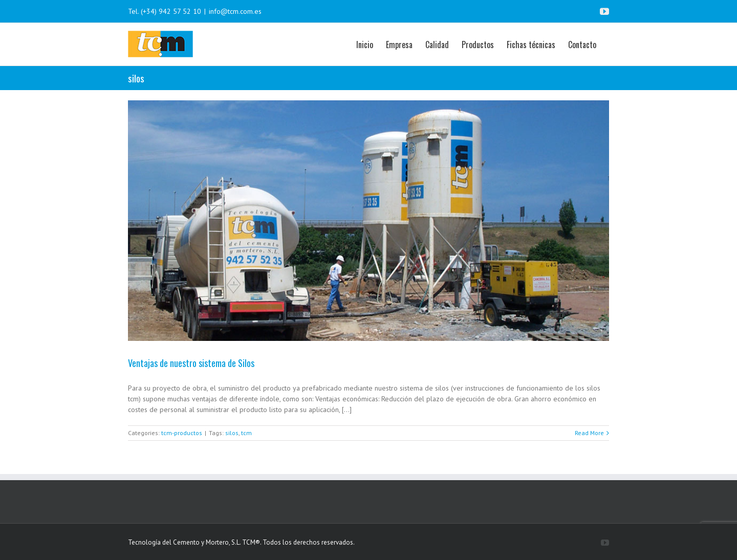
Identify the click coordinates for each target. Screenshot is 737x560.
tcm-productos (182, 433)
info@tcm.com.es (235, 11)
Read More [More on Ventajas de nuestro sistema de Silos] (589, 433)
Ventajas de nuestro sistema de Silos (191, 363)
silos (232, 433)
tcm (246, 433)
